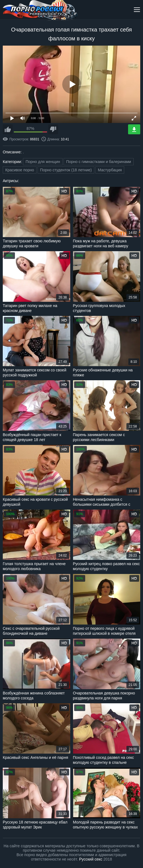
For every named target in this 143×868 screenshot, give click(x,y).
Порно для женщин (43, 162)
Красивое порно (20, 170)
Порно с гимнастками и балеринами (99, 162)
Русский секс (91, 859)
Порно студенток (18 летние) (66, 170)
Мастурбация (110, 170)
